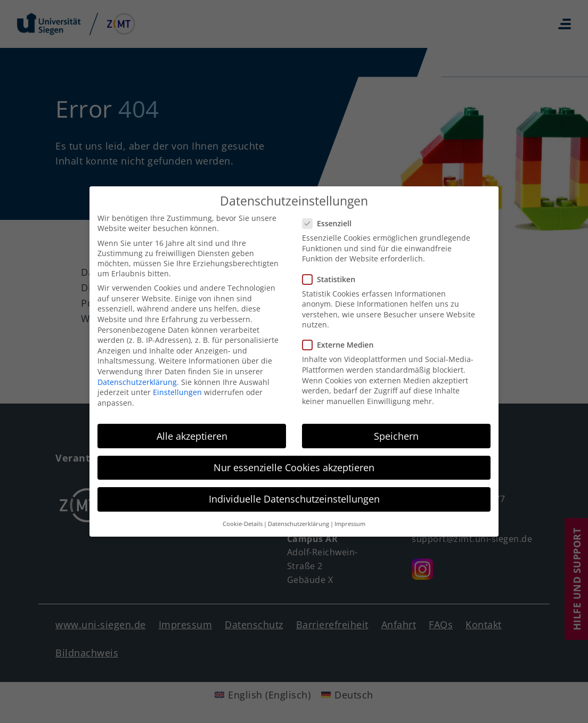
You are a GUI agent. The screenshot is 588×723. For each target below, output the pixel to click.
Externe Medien (341, 339)
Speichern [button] (396, 430)
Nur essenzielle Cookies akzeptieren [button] (294, 462)
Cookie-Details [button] (243, 518)
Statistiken (332, 273)
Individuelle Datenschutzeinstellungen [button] (294, 493)
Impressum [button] (350, 518)
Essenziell (330, 217)
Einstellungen (177, 386)
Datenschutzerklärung (137, 376)
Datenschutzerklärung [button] (299, 518)
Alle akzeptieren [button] (192, 430)
